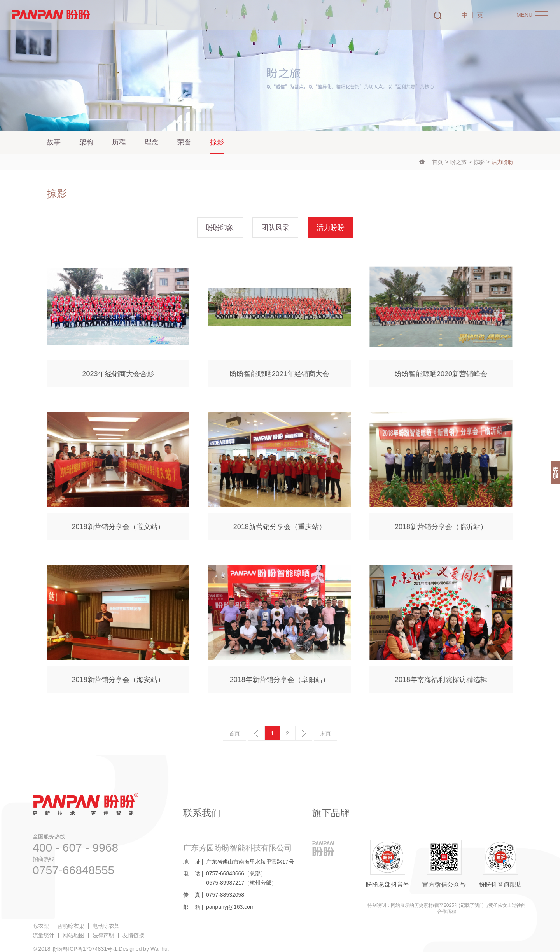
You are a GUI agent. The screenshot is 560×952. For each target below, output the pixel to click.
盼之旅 (458, 162)
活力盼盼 (331, 228)
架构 (86, 142)
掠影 (217, 142)
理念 (152, 142)
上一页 (256, 733)
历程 (119, 142)
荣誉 (184, 142)
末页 (325, 733)
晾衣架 (41, 926)
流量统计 (44, 935)
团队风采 (275, 228)
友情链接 (133, 935)
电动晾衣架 (106, 926)
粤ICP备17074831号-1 (90, 949)
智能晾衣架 (71, 926)
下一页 (304, 733)
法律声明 (103, 935)
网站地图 (73, 935)
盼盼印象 (220, 228)
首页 (437, 162)
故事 (54, 142)
